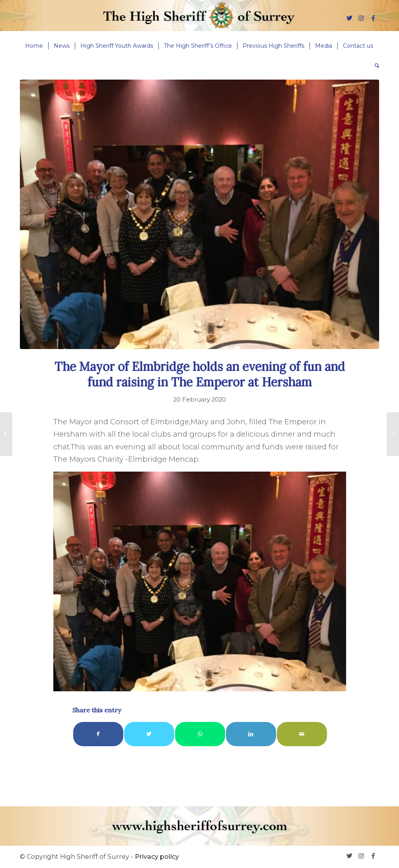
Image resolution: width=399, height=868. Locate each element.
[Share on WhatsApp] (200, 734)
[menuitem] (34, 46)
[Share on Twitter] (149, 734)
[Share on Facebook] (98, 734)
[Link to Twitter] (349, 18)
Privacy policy (157, 857)
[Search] (374, 66)
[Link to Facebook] (373, 18)
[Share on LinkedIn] (251, 734)
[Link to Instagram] (361, 18)
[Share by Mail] (302, 734)
